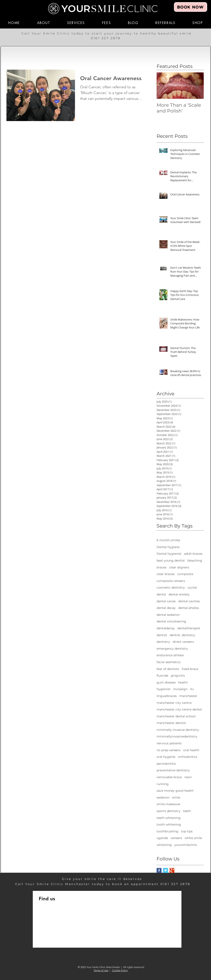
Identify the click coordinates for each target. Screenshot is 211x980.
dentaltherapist (189, 628)
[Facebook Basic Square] (159, 870)
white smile (193, 838)
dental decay (166, 608)
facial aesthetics (169, 662)
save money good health (175, 791)
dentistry (163, 642)
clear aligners (179, 567)
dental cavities (189, 601)
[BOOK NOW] (191, 7)
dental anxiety (179, 594)
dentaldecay (166, 628)
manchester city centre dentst (179, 709)
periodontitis (166, 764)
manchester (188, 696)
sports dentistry (168, 811)
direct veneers (183, 642)
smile (176, 797)
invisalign (180, 689)
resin (188, 777)
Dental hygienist (169, 554)
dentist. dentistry (182, 635)
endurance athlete (170, 655)
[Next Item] (197, 86)
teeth (187, 811)
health (183, 682)
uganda (162, 838)
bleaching (195, 560)
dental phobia (189, 608)
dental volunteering (171, 621)
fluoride (162, 676)
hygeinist (164, 689)
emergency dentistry (172, 649)
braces (162, 567)
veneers (176, 838)
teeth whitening (169, 818)
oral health (191, 750)
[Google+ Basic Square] (172, 870)
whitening (164, 845)
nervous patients (169, 743)
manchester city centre (174, 703)
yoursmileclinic (186, 845)
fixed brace (190, 669)
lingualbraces (167, 696)
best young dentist (171, 560)
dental (161, 594)
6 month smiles (168, 540)
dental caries (166, 601)
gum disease (166, 682)
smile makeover (169, 804)
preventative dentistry (173, 770)
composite (185, 574)
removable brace (169, 777)
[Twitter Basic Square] (165, 870)
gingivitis (178, 676)
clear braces (166, 574)
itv (192, 689)
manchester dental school (176, 716)
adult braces (193, 554)
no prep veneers (169, 750)
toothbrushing (168, 831)
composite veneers (171, 581)
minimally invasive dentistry (178, 730)
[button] (44, 23)
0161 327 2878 (107, 38)
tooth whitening (169, 824)
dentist (162, 635)
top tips (187, 831)
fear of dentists (168, 669)
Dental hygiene (168, 547)
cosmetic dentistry (171, 587)
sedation (163, 797)
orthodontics (188, 757)
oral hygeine (166, 757)
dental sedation (168, 615)
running (163, 784)
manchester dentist (171, 723)
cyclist (192, 587)
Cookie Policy (120, 970)
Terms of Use (101, 970)
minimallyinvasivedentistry (177, 736)
